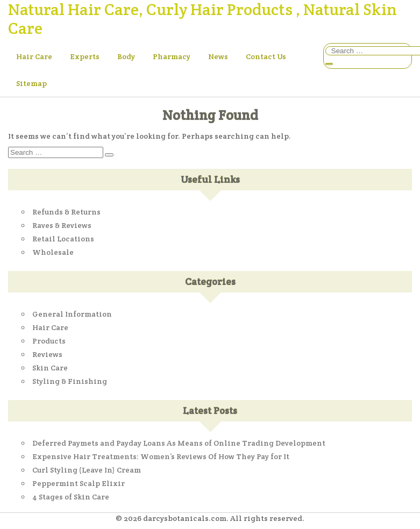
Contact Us (266, 56)
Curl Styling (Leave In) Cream (87, 470)
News (218, 56)
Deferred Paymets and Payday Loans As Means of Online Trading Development (179, 443)
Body (126, 56)
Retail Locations (63, 239)
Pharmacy (172, 56)
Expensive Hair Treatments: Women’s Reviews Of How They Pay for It (161, 456)
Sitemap (31, 83)
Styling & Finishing (70, 381)
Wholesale (53, 252)
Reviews (47, 354)
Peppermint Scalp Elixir (79, 483)
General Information (72, 314)
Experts (85, 56)
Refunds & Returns (66, 212)
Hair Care (34, 56)
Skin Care (50, 368)
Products (49, 341)
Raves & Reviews (62, 225)
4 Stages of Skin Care (71, 497)
